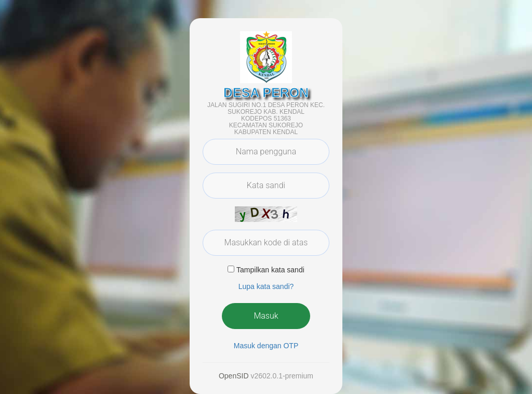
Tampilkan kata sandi (270, 270)
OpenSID (234, 376)
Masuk (266, 316)
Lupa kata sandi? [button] (266, 286)
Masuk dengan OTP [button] (266, 346)
